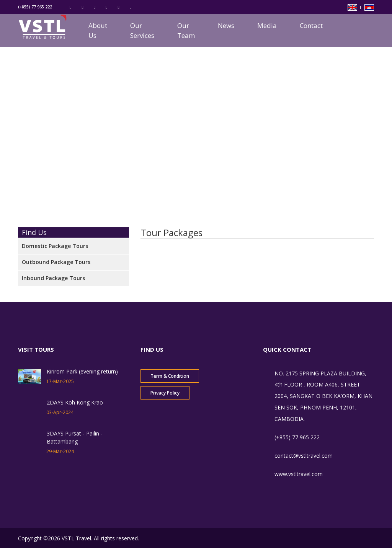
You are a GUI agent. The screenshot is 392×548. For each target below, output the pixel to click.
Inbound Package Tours (53, 278)
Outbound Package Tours (56, 262)
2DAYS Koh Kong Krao (75, 402)
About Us (98, 30)
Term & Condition (170, 376)
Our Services (142, 30)
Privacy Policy (165, 393)
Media (267, 25)
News (226, 25)
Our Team (186, 30)
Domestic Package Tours (55, 246)
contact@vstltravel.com (304, 456)
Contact (311, 25)
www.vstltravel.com (299, 474)
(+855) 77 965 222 (35, 7)
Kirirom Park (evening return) (82, 371)
